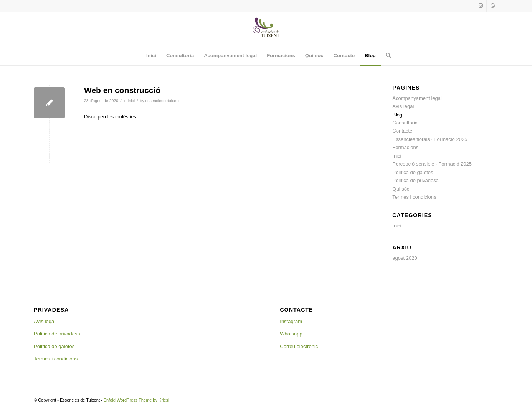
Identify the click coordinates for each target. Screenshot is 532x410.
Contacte (402, 131)
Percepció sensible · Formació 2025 (432, 164)
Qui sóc (401, 189)
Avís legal (403, 106)
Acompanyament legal (417, 98)
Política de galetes (413, 172)
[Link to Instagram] (481, 6)
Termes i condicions (414, 197)
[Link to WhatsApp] (492, 6)
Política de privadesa (416, 180)
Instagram (291, 321)
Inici (131, 101)
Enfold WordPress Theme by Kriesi (136, 400)
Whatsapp (291, 334)
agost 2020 (405, 258)
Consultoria (405, 123)
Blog (397, 115)
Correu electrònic (299, 346)
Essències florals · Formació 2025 (430, 139)
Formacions (405, 147)
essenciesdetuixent (162, 101)
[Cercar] (386, 56)
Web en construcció (122, 90)
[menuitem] (151, 56)
